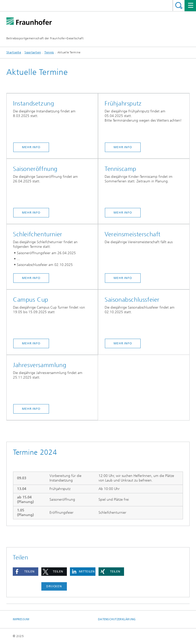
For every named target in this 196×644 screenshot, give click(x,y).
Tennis (49, 52)
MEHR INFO (31, 147)
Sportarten (33, 52)
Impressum (21, 619)
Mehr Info (123, 147)
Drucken (54, 586)
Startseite (14, 52)
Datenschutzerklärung (117, 619)
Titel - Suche (179, 5)
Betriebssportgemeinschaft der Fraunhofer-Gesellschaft (45, 38)
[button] (26, 572)
